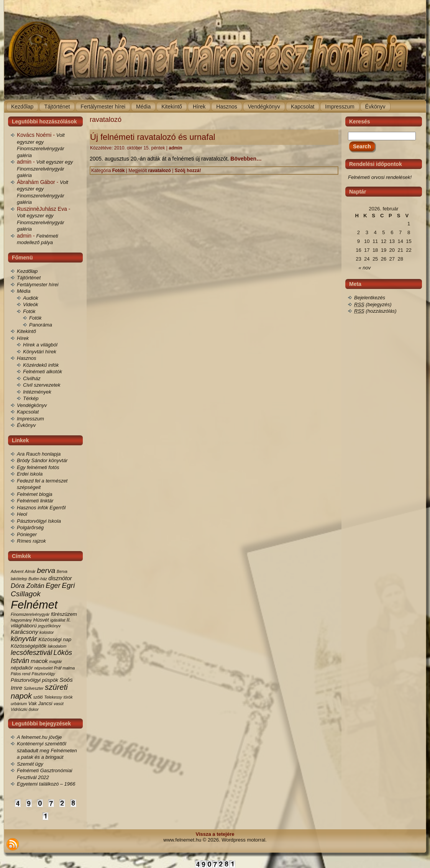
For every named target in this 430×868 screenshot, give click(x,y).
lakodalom (57, 646)
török (68, 697)
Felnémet (34, 605)
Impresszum (30, 419)
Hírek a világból (40, 345)
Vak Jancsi (40, 703)
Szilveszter (34, 688)
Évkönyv (26, 425)
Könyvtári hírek (40, 352)
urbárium (19, 704)
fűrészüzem (64, 614)
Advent (17, 571)
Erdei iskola (30, 474)
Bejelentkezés (370, 298)
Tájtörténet (29, 278)
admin (175, 148)
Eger (53, 586)
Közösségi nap (55, 639)
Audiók (31, 298)
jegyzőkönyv (49, 626)
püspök (50, 680)
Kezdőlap (27, 271)
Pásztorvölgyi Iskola (39, 521)
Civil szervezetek (42, 385)
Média (24, 291)
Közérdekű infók (41, 365)
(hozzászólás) (375, 311)
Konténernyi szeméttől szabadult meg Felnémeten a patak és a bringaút (47, 750)
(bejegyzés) (373, 304)
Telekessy (53, 697)
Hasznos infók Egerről (41, 508)
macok (39, 661)
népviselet (43, 668)
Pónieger (27, 534)
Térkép (31, 398)
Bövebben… (246, 159)
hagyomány (21, 620)
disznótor (60, 578)
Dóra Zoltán (28, 586)
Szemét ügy (30, 764)
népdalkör (22, 668)
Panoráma (41, 325)
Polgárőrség (30, 528)
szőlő (38, 697)
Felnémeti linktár (35, 501)
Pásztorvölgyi (26, 680)
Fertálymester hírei (38, 285)
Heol (22, 514)
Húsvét (41, 620)
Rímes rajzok (31, 541)
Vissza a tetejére (215, 834)
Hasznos (27, 358)
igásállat (58, 620)
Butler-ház (38, 579)
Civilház (32, 378)
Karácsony (24, 632)
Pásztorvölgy (43, 674)
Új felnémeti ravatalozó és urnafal (153, 137)
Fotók (29, 311)
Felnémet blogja (35, 494)
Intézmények (37, 392)
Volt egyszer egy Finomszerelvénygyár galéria (45, 169)
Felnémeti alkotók (43, 372)
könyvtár (24, 639)
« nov (365, 268)
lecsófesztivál (31, 653)
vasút (58, 704)
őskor (34, 709)
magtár (55, 661)
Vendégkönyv (32, 405)
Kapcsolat (28, 412)
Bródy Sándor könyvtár (42, 460)
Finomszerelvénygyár (30, 614)
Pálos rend (21, 674)
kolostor (47, 632)
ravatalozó (160, 171)
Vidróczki (19, 709)
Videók (31, 304)
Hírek (23, 338)
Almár (30, 571)
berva (46, 570)
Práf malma (64, 668)
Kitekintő (26, 331)
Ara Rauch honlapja (39, 454)
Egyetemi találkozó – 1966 (46, 784)
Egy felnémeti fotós (38, 467)
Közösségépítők (29, 646)
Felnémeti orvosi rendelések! (380, 177)
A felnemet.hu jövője (39, 737)
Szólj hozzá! (188, 171)
